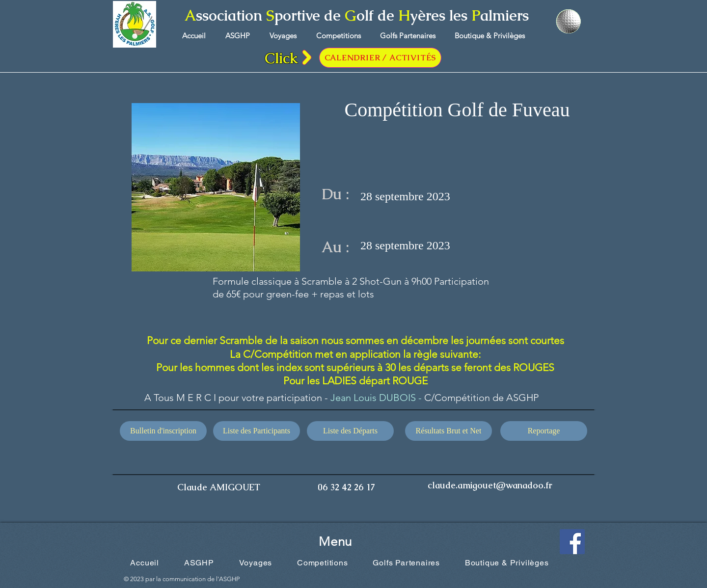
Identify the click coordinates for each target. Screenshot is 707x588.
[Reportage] (544, 431)
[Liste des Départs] (350, 431)
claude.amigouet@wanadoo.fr (490, 485)
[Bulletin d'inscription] (163, 431)
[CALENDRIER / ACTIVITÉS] (380, 58)
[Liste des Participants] (257, 431)
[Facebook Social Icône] (572, 542)
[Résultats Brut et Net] (449, 431)
